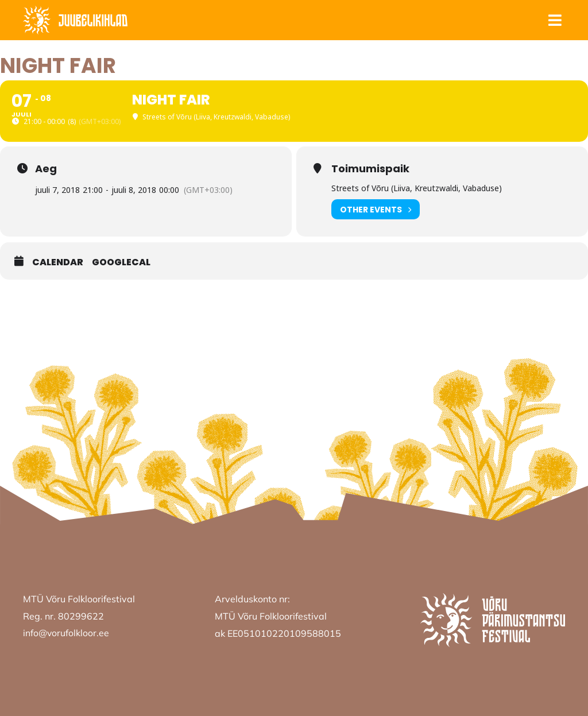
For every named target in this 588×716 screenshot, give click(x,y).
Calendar (58, 262)
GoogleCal (121, 262)
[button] (555, 20)
